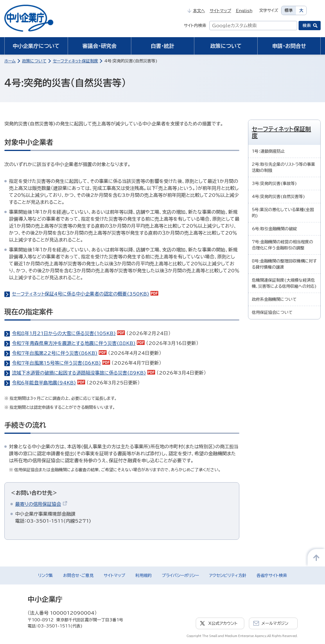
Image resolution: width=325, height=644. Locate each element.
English (244, 11)
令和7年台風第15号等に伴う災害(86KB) (61, 363)
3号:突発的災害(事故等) (274, 184)
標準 (289, 10)
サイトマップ (220, 11)
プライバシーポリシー (180, 575)
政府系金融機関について (274, 299)
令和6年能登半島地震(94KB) (49, 383)
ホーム (10, 61)
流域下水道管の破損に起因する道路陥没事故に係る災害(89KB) (84, 373)
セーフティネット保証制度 (76, 61)
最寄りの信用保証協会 (41, 504)
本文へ (196, 11)
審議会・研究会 (99, 46)
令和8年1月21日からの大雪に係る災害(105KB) (69, 333)
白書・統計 (162, 46)
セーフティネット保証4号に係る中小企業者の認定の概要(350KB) (85, 294)
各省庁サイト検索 (272, 575)
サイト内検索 (195, 26)
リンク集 (45, 575)
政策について (226, 46)
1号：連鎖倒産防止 (268, 151)
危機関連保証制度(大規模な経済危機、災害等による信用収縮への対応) (284, 283)
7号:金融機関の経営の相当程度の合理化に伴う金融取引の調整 (282, 245)
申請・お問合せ (289, 46)
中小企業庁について (36, 46)
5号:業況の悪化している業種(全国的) (283, 213)
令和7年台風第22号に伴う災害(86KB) (59, 353)
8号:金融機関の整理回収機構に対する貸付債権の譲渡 (284, 264)
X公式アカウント (223, 623)
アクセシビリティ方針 (228, 575)
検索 (307, 26)
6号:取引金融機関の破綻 (274, 229)
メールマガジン (275, 623)
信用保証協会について (272, 312)
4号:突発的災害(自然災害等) (278, 197)
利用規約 (143, 575)
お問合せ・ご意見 (78, 575)
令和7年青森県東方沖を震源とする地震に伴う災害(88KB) (78, 343)
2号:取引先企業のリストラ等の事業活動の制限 (283, 167)
